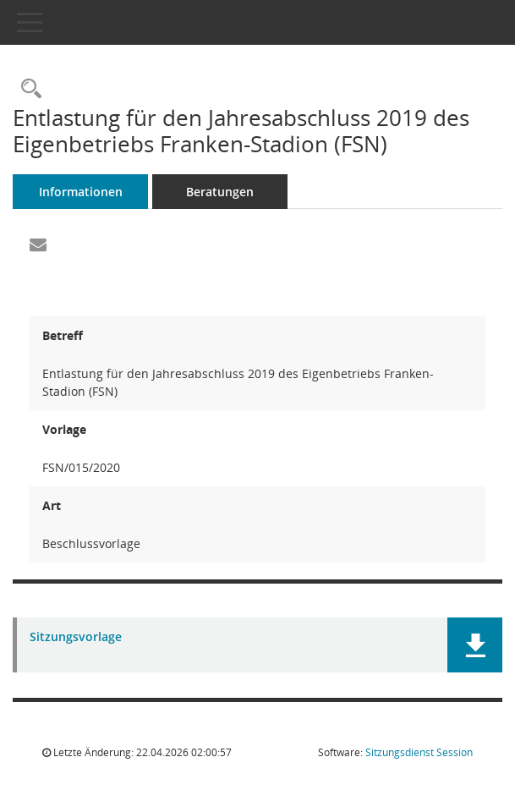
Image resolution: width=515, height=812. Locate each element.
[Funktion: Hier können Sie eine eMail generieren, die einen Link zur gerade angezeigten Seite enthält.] (38, 245)
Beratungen (220, 192)
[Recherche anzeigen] (27, 89)
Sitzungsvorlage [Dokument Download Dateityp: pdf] (76, 637)
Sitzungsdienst (419, 752)
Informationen (81, 192)
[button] (475, 645)
